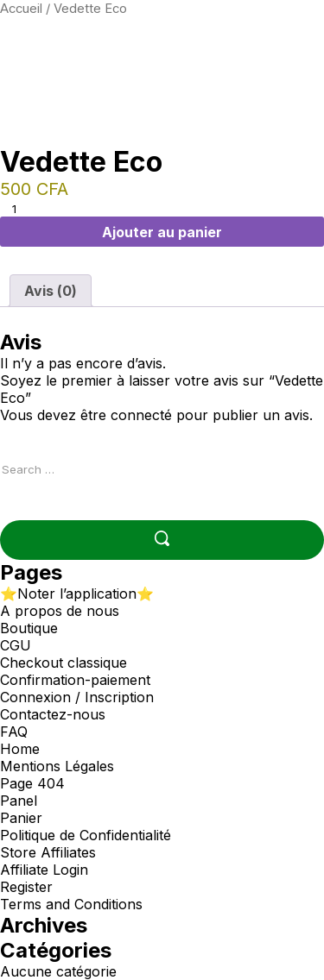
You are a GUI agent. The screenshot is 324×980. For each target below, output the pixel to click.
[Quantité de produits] (21, 209)
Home (20, 749)
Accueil (21, 9)
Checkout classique (64, 663)
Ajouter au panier (162, 232)
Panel (19, 801)
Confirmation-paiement (75, 680)
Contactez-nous (53, 714)
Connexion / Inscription (77, 697)
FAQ (14, 732)
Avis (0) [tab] (51, 291)
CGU (16, 645)
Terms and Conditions (71, 904)
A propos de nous (60, 611)
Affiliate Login (44, 870)
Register (26, 887)
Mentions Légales (57, 766)
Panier (21, 818)
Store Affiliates (48, 852)
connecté (141, 415)
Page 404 (32, 783)
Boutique (29, 628)
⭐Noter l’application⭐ (77, 594)
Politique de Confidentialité (86, 835)
